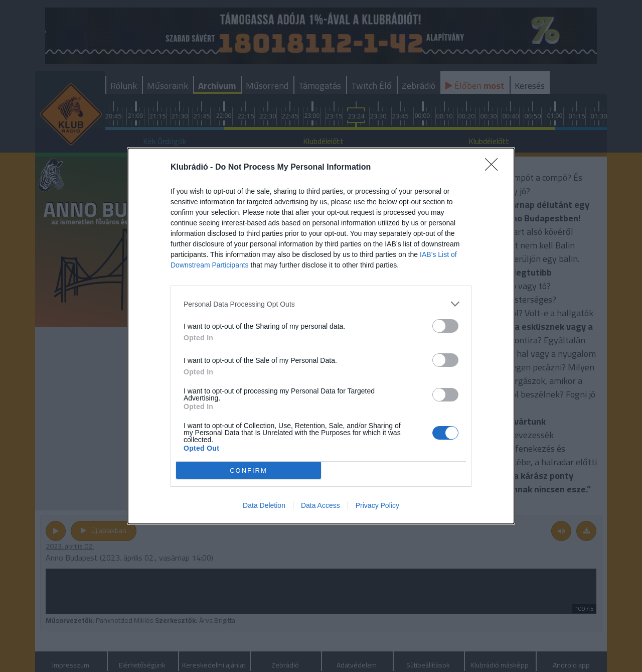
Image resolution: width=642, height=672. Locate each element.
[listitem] (321, 304)
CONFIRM (249, 471)
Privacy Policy (377, 505)
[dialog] (321, 336)
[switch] (445, 326)
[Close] (495, 168)
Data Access (320, 505)
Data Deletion (264, 505)
